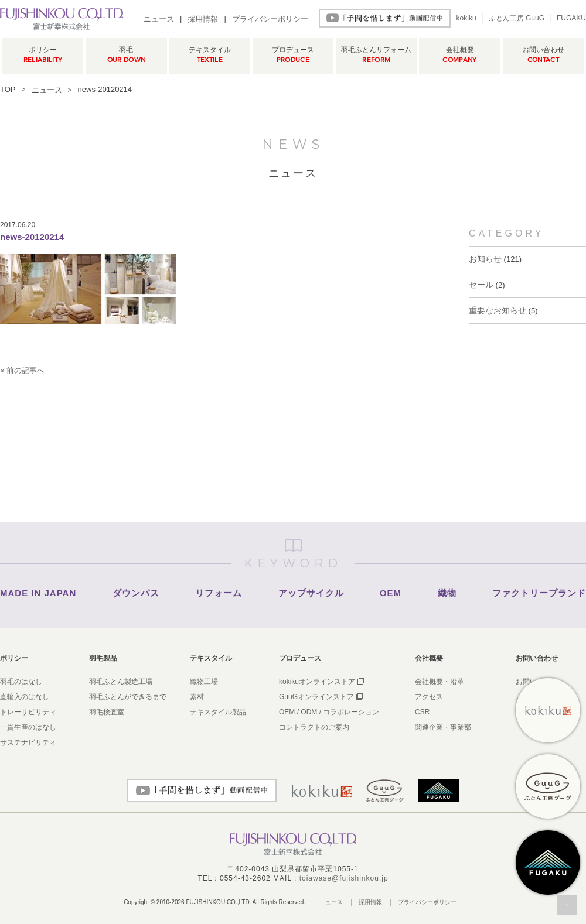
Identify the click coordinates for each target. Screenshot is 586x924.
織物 (447, 593)
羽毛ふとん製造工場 (121, 682)
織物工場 (204, 682)
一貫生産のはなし (28, 727)
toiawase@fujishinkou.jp (344, 878)
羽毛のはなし (21, 682)
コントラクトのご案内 (314, 727)
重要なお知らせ (498, 310)
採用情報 (203, 19)
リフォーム (219, 593)
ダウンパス (136, 593)
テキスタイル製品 (218, 712)
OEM (391, 593)
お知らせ (485, 259)
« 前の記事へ (22, 370)
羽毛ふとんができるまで (128, 697)
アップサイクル (311, 593)
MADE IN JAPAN (38, 593)
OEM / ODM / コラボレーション (329, 712)
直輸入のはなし (25, 697)
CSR (422, 712)
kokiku (466, 18)
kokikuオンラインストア (317, 682)
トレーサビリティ (28, 712)
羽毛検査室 (107, 712)
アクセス (429, 697)
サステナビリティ (28, 742)
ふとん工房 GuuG (517, 18)
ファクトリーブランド (539, 593)
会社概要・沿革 (439, 682)
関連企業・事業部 (443, 727)
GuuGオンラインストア (316, 697)
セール (481, 285)
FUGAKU (571, 18)
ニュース (159, 19)
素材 (197, 697)
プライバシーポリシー (270, 19)
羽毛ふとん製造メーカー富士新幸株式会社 (62, 19)
